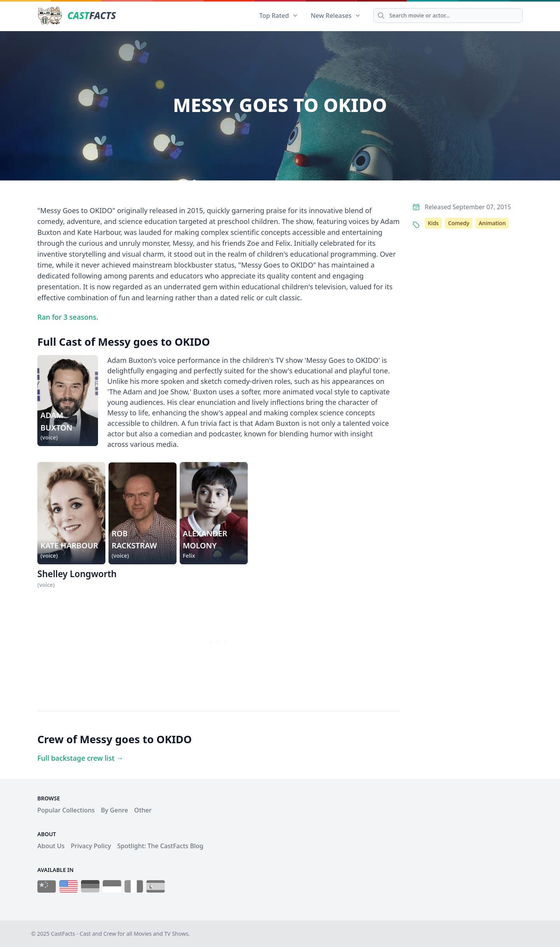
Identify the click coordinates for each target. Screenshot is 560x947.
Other (143, 810)
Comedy (459, 223)
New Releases (336, 16)
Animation (492, 223)
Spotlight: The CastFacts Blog (160, 846)
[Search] (448, 16)
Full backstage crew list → (80, 758)
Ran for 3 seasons (67, 317)
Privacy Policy (91, 846)
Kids (433, 223)
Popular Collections (66, 810)
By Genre (115, 810)
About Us (51, 846)
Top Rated (279, 16)
